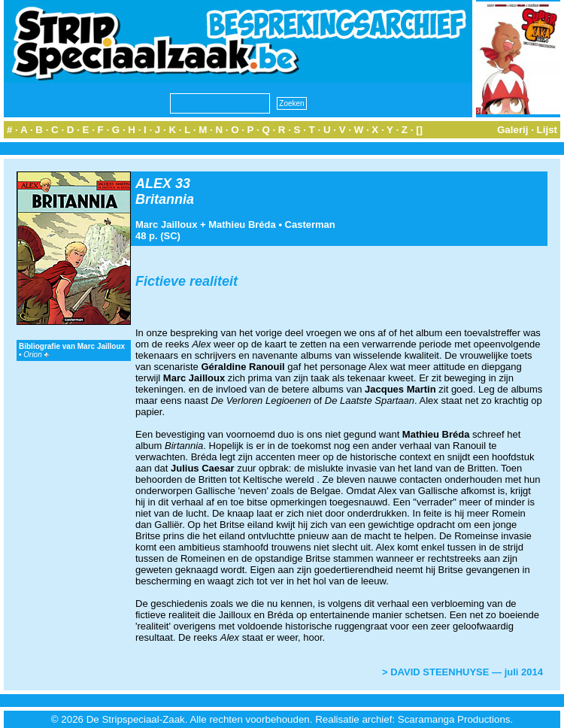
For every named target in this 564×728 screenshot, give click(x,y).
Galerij (513, 130)
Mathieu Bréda (242, 224)
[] (419, 130)
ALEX (153, 184)
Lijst (547, 130)
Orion (36, 355)
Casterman (310, 224)
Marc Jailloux (166, 224)
